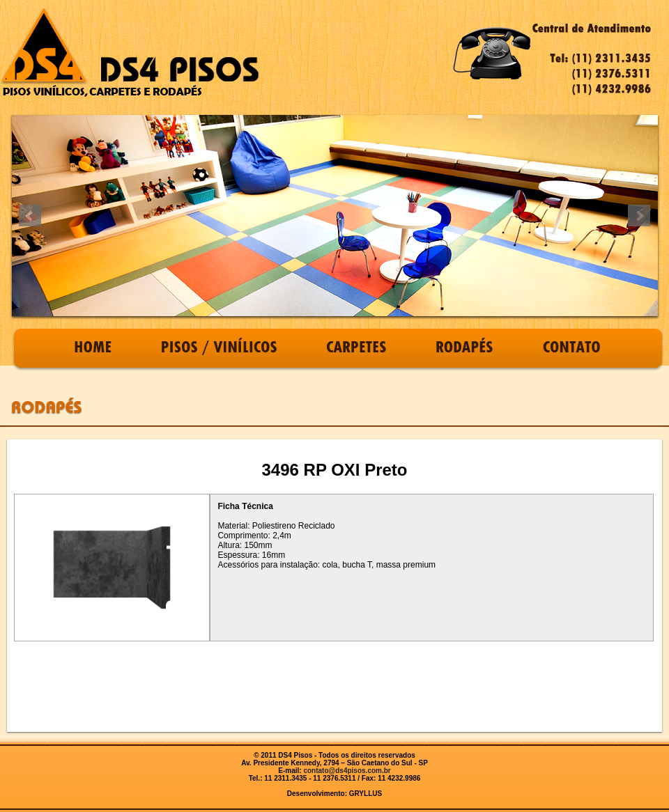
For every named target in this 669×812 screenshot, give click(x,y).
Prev (30, 216)
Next (639, 216)
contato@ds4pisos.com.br (347, 771)
